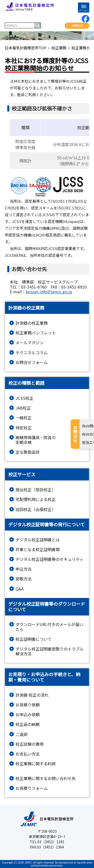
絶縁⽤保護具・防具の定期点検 (36, 440)
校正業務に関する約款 (36, 764)
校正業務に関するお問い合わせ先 (46, 778)
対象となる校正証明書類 (38, 549)
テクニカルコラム (32, 353)
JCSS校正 (24, 398)
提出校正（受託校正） (36, 490)
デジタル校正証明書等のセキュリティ (50, 559)
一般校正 (24, 418)
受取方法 (24, 579)
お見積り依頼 (28, 705)
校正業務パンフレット (36, 333)
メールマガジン (30, 343)
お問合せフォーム (32, 362)
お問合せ (77, 25)
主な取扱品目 (28, 452)
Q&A (20, 589)
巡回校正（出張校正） (36, 509)
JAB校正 (23, 408)
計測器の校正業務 (32, 323)
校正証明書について (34, 639)
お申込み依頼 (28, 715)
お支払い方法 (28, 754)
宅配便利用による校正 (36, 499)
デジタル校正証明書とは (38, 540)
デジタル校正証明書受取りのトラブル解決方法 (50, 651)
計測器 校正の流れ (32, 695)
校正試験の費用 (30, 744)
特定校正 (24, 428)
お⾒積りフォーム (32, 788)
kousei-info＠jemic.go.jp (49, 292)
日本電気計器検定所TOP (26, 48)
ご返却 (22, 734)
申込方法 (24, 569)
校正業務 (59, 48)
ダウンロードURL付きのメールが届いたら (50, 627)
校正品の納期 (28, 724)
